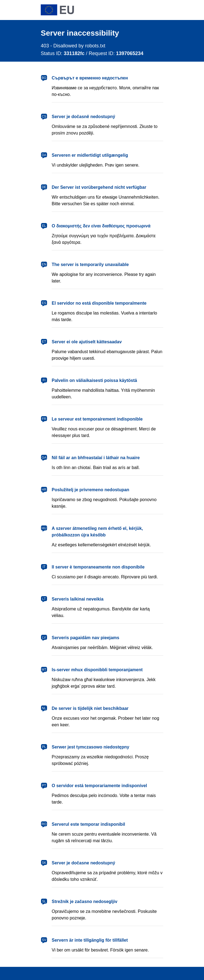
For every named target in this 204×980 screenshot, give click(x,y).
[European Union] (57, 10)
